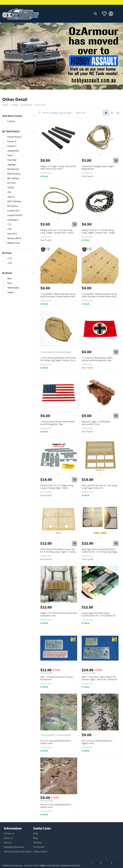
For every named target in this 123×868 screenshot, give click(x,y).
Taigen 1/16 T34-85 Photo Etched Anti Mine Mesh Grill (59, 614)
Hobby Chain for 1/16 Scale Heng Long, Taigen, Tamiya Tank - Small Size (57, 232)
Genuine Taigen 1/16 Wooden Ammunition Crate (96, 423)
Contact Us (9, 833)
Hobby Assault (40, 852)
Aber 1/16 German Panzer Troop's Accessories (57, 678)
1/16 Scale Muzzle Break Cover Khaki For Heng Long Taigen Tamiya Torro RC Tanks (58, 359)
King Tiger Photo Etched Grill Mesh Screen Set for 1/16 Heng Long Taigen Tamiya (100, 551)
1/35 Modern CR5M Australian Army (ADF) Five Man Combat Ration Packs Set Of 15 (99, 295)
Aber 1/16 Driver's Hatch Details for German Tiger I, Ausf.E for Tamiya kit (99, 678)
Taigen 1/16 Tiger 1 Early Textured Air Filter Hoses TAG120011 (58, 168)
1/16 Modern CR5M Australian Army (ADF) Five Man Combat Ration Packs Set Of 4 (58, 295)
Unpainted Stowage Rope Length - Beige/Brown (98, 168)
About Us (8, 838)
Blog (35, 838)
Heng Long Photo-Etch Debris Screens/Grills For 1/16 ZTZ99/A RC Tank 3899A (99, 614)
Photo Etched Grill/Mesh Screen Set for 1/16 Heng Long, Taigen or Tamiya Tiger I (59, 551)
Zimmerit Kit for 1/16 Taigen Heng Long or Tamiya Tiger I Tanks (57, 487)
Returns (8, 842)
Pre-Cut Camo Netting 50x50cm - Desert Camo (56, 806)
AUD (37, 865)
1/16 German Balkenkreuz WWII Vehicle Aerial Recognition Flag (97, 359)
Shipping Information (14, 847)
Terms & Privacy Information (18, 852)
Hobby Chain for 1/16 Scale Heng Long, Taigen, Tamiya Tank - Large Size (98, 232)
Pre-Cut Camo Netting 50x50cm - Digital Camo (98, 742)
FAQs (36, 833)
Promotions (39, 847)
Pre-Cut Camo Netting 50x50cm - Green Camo (56, 742)
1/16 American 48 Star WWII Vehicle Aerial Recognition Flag (58, 423)
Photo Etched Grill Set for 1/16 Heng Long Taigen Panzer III (99, 487)
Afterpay (37, 842)
